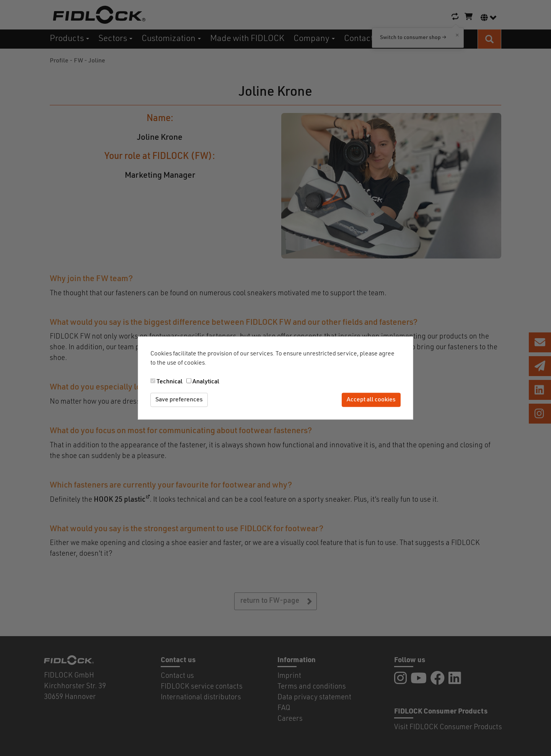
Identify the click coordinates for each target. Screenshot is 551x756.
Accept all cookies (371, 400)
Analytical (206, 382)
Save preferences (179, 400)
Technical (170, 382)
